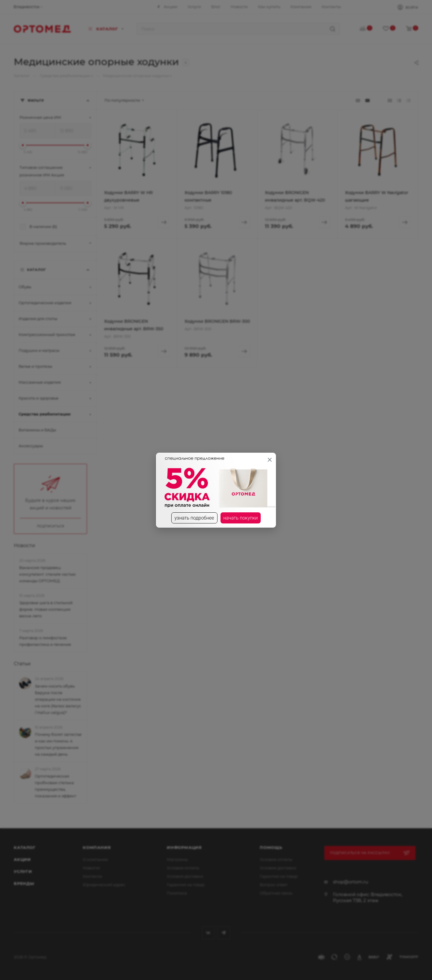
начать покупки (241, 518)
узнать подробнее (194, 518)
